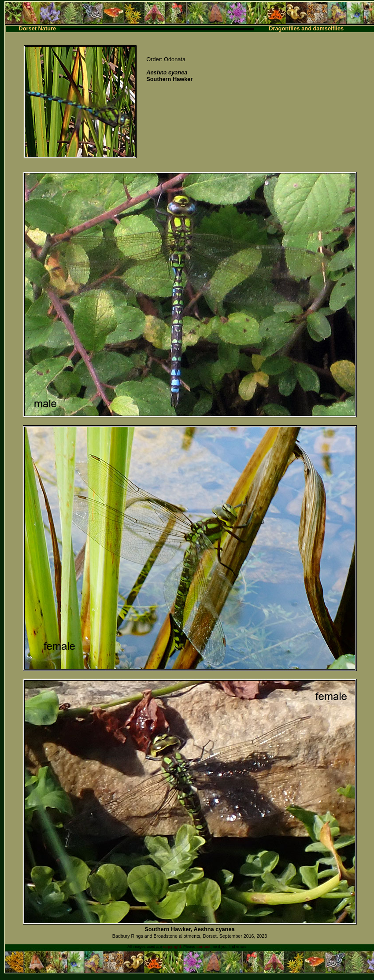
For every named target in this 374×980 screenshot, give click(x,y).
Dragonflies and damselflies (306, 28)
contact (204, 947)
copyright (172, 947)
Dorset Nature (38, 28)
